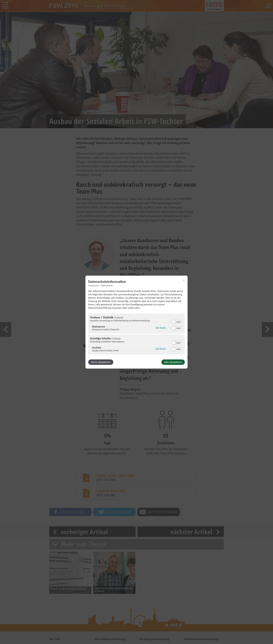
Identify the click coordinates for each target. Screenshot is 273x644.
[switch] (177, 322)
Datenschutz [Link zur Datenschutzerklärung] (107, 285)
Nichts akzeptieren (101, 362)
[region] (136, 335)
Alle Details (161, 328)
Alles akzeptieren (173, 362)
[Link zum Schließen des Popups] (184, 280)
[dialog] (136, 322)
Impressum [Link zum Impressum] (94, 285)
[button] (173, 322)
